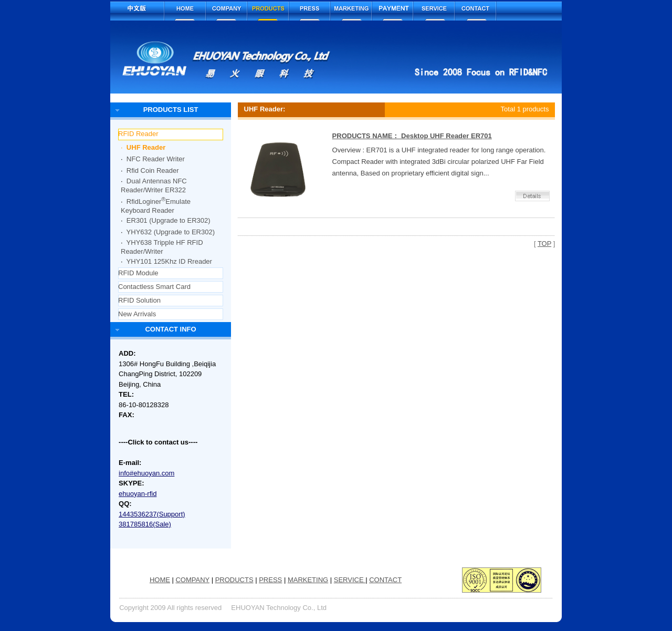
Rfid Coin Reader (153, 170)
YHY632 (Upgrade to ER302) (171, 232)
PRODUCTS (234, 580)
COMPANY (192, 580)
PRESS (270, 580)
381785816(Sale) (145, 524)
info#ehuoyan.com (146, 473)
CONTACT (385, 580)
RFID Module (138, 273)
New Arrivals (137, 314)
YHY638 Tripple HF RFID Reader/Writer (162, 247)
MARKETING (308, 580)
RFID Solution (139, 300)
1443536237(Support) (152, 514)
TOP (544, 244)
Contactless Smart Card (154, 287)
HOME (160, 580)
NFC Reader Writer (156, 159)
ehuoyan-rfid (138, 494)
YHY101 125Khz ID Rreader (169, 261)
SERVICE (350, 580)
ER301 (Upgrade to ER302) (169, 220)
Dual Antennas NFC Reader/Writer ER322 (154, 185)
